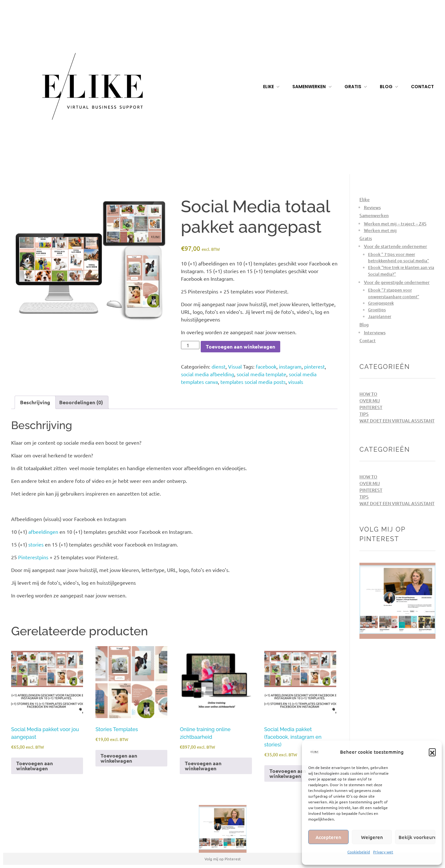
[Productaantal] (190, 345)
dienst (219, 366)
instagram (290, 366)
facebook (266, 366)
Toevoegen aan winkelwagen (240, 346)
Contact (368, 340)
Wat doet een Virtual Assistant (397, 421)
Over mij (370, 401)
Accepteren (328, 837)
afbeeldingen (43, 532)
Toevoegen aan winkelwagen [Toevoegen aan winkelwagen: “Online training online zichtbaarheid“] (203, 766)
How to (368, 394)
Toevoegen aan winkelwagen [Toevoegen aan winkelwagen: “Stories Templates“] (119, 758)
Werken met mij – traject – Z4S (395, 224)
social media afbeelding (208, 374)
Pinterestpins (33, 557)
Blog (364, 325)
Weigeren (372, 837)
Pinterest (371, 407)
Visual (235, 366)
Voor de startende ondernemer (396, 246)
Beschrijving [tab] (35, 402)
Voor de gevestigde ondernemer (397, 282)
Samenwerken (374, 215)
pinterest (314, 366)
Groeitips (377, 310)
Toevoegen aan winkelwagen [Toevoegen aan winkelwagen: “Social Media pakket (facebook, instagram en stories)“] (288, 773)
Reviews (372, 207)
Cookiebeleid (359, 852)
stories (36, 544)
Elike (365, 199)
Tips (364, 414)
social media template (261, 374)
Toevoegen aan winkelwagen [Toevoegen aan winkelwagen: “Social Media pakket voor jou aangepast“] (35, 766)
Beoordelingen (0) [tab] (81, 402)
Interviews (375, 332)
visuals (296, 382)
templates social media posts (253, 382)
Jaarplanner (380, 316)
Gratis (366, 238)
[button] (432, 752)
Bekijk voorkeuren (417, 837)
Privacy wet (383, 852)
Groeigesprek (381, 303)
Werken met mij (380, 230)
